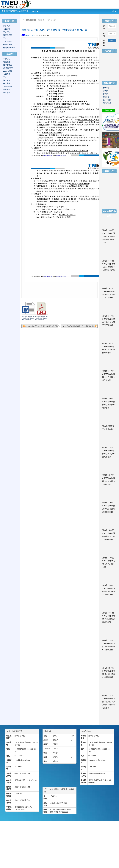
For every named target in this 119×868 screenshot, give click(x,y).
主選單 (35, 11)
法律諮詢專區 (8, 68)
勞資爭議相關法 (9, 48)
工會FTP (7, 77)
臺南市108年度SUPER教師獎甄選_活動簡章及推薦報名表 (54, 30)
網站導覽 (7, 93)
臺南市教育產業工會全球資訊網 (15, 11)
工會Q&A (7, 32)
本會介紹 (7, 26)
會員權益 (7, 62)
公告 (24, 35)
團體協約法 (8, 44)
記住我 (103, 43)
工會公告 (33, 35)
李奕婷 (28, 35)
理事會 (105, 91)
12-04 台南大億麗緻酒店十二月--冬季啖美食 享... (80, 326)
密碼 (104, 35)
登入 (114, 11)
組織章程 (106, 88)
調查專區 (7, 90)
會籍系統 (7, 74)
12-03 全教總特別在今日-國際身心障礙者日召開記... (40, 326)
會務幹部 (7, 29)
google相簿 (8, 71)
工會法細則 (8, 41)
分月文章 (41, 20)
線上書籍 (7, 83)
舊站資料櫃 (107, 103)
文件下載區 (8, 65)
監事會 (105, 94)
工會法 (6, 38)
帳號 (104, 27)
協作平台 (7, 80)
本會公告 (7, 59)
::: (40, 10)
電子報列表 (52, 20)
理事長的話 (8, 35)
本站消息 (31, 20)
